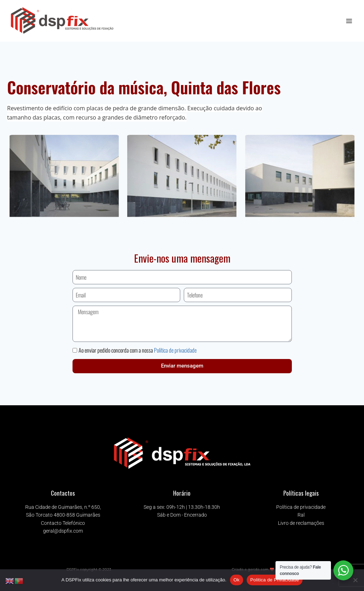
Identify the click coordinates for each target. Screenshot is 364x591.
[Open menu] (349, 21)
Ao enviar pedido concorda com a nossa (138, 350)
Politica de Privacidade (275, 580)
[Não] (355, 580)
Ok (237, 580)
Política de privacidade (175, 350)
